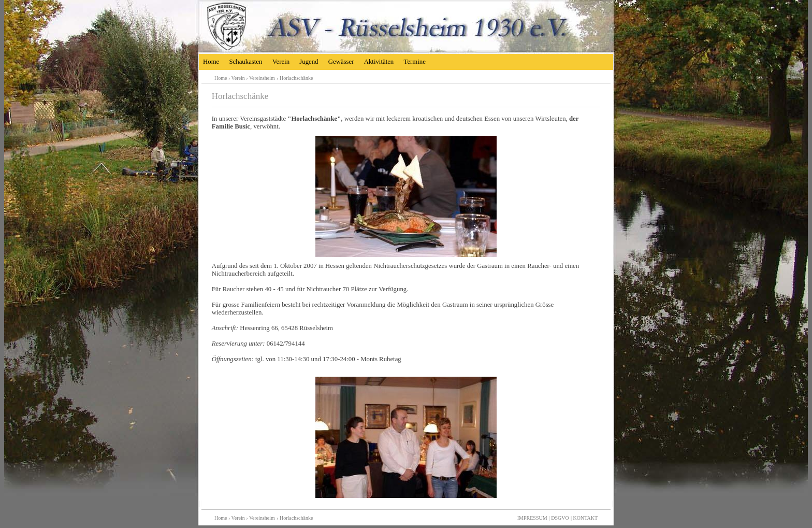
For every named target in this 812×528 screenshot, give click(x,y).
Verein (281, 62)
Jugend (309, 62)
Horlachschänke (296, 78)
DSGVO (560, 518)
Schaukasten (245, 62)
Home (211, 62)
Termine (414, 62)
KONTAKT (585, 518)
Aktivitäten (379, 62)
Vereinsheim (262, 78)
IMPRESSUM (532, 518)
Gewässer (341, 62)
